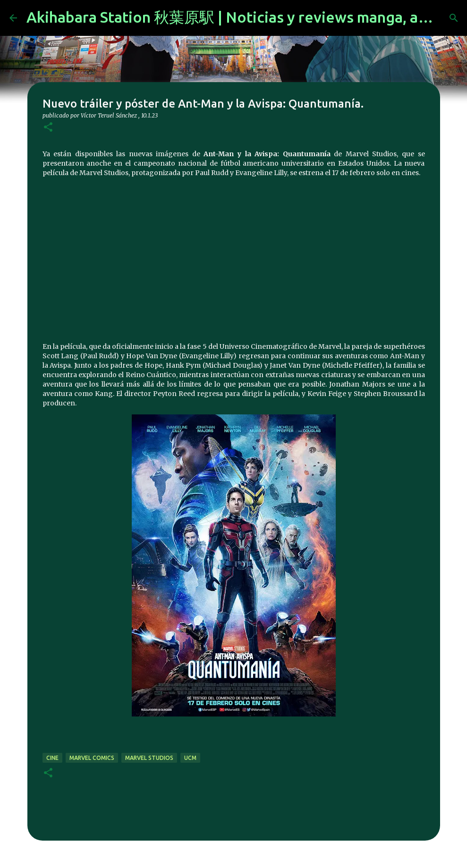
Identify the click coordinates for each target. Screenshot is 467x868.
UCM (190, 758)
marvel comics (92, 758)
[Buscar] (454, 18)
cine (52, 758)
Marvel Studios (149, 758)
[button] (48, 128)
